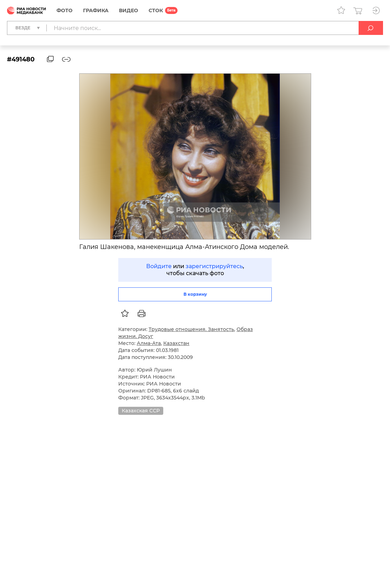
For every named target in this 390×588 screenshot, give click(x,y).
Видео (129, 10)
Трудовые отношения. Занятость (191, 329)
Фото (65, 10)
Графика (96, 10)
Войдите (159, 266)
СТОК (156, 10)
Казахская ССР (141, 411)
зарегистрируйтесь (214, 266)
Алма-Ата (149, 343)
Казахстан (176, 343)
